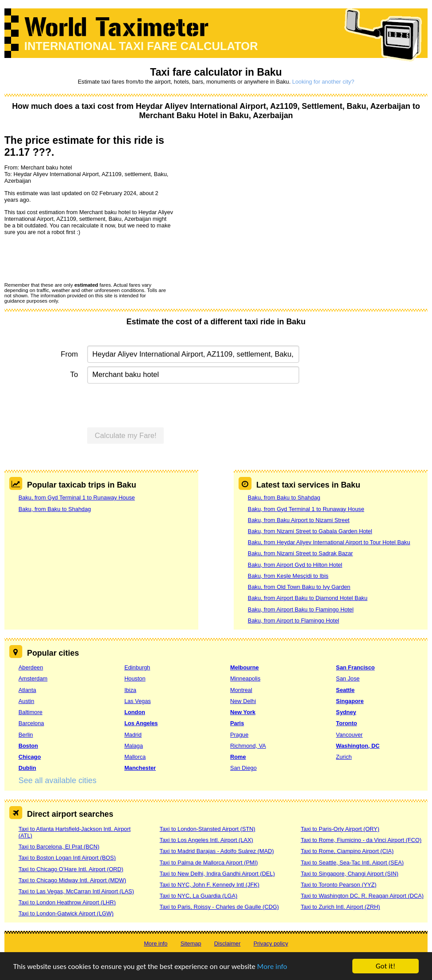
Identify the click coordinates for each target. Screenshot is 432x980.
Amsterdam (33, 678)
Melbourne (245, 667)
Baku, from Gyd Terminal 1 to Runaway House (77, 498)
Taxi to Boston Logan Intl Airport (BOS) (67, 858)
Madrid (133, 735)
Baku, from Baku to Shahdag (55, 509)
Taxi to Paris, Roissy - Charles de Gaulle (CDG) (220, 907)
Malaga (134, 746)
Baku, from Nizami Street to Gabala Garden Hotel (310, 531)
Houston (135, 678)
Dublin (27, 768)
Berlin (26, 735)
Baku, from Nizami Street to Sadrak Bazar (301, 553)
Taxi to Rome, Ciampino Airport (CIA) (347, 851)
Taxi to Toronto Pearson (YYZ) (338, 885)
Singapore (350, 701)
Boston (28, 746)
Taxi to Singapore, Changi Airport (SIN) (349, 874)
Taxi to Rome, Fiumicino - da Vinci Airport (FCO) (361, 840)
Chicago (30, 757)
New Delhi (243, 701)
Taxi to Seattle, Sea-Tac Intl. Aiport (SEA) (352, 863)
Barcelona (31, 723)
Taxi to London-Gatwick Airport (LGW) (66, 913)
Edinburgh (137, 667)
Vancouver (349, 735)
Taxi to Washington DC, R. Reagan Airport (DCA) (362, 896)
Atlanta (27, 690)
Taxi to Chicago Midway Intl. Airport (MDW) (72, 880)
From (69, 354)
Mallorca (135, 757)
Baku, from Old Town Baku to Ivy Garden (299, 587)
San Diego (243, 768)
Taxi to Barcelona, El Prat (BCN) (59, 847)
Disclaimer (228, 943)
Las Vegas (138, 701)
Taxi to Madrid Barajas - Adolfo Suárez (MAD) (217, 851)
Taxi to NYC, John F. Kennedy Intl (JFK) (210, 885)
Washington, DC (358, 746)
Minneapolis (245, 678)
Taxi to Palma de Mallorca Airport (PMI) (209, 863)
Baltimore (31, 712)
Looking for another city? (323, 82)
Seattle (345, 690)
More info (272, 967)
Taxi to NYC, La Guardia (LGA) (199, 896)
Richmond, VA (248, 746)
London (135, 712)
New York (243, 712)
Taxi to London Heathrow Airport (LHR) (67, 902)
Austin (27, 701)
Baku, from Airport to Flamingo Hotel (293, 621)
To (74, 375)
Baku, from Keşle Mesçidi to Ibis (288, 576)
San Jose (348, 678)
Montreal (241, 690)
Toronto (346, 723)
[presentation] (72, 258)
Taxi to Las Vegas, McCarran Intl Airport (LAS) (76, 891)
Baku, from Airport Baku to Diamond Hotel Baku (308, 598)
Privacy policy (271, 943)
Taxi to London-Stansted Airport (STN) (208, 829)
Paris (237, 723)
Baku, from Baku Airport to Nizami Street (299, 520)
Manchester (140, 768)
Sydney (346, 712)
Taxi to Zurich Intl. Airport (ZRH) (340, 907)
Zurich (344, 757)
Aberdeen (31, 667)
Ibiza (130, 690)
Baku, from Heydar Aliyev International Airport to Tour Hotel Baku (329, 542)
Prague (239, 735)
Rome (238, 757)
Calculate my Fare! (126, 436)
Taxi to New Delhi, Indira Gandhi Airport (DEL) (217, 874)
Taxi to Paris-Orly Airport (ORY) (340, 829)
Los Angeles (141, 723)
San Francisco (355, 667)
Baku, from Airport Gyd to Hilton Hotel (295, 565)
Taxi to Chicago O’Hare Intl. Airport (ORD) (71, 869)
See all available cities (58, 780)
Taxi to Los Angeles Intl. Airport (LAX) (206, 840)
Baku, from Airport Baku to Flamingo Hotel (301, 609)
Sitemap (191, 943)
